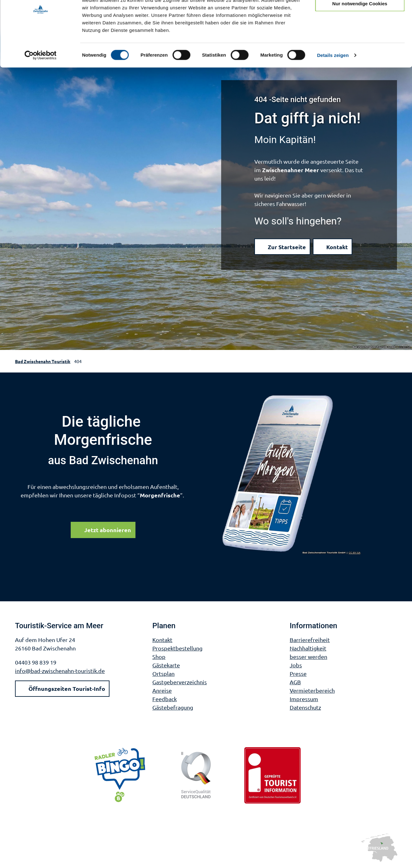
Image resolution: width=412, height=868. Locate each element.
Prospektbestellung (177, 648)
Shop (159, 657)
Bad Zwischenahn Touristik (43, 361)
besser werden (308, 657)
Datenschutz (305, 707)
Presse (298, 673)
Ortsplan (163, 673)
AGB (295, 682)
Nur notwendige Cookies (360, 34)
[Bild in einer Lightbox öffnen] (292, 474)
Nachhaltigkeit (308, 648)
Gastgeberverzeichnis (180, 682)
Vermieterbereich (312, 690)
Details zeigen (333, 86)
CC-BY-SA (405, 347)
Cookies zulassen (360, 15)
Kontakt (162, 640)
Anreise (162, 690)
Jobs (296, 665)
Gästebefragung (173, 707)
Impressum (304, 699)
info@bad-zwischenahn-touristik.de (60, 671)
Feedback (165, 699)
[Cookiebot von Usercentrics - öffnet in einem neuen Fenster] (41, 86)
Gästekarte (166, 665)
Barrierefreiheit (310, 640)
